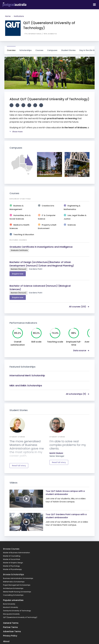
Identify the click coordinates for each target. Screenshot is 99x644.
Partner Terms (10, 627)
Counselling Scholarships (13, 595)
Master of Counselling (12, 556)
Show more (16, 132)
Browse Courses (11, 549)
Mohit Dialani (56, 453)
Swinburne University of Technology (17, 611)
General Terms (11, 623)
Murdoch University (11, 607)
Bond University (9, 604)
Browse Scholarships (14, 574)
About (6, 641)
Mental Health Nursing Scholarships (17, 592)
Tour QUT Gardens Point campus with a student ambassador (66, 516)
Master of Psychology (11, 566)
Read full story (19, 466)
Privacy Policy (10, 636)
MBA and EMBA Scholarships (26, 385)
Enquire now (18, 274)
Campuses (52, 49)
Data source (81, 350)
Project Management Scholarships (17, 585)
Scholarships (26, 49)
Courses (39, 49)
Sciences (72, 225)
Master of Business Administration (16, 553)
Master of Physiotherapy (12, 569)
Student (68, 49)
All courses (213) (79, 307)
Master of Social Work (12, 559)
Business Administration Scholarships (18, 578)
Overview (11, 50)
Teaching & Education (24, 235)
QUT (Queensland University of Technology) (20, 617)
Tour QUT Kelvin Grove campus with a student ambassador (65, 493)
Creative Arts (48, 206)
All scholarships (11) (78, 394)
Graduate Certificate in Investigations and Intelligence (41, 247)
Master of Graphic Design (13, 563)
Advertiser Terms (12, 631)
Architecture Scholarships (13, 588)
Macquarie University (11, 614)
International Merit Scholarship (27, 375)
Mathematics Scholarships (14, 582)
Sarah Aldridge (17, 460)
